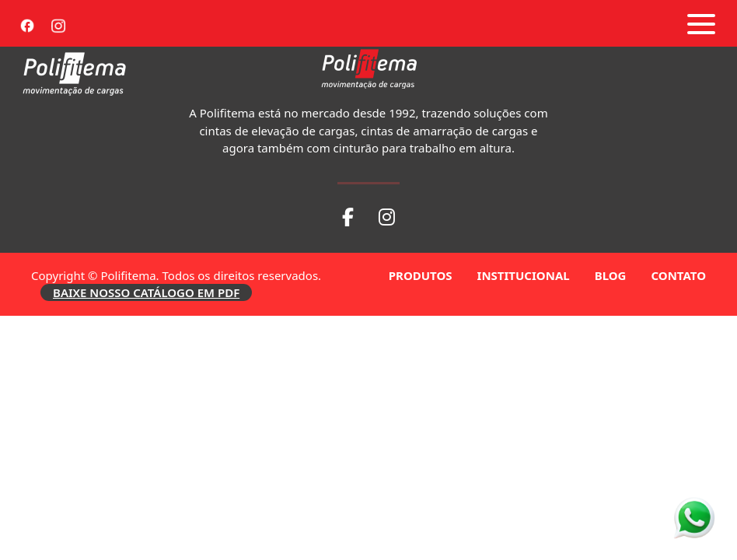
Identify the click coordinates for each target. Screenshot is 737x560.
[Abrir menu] (701, 24)
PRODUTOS (421, 275)
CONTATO (678, 275)
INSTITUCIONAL (524, 275)
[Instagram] (58, 23)
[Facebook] (27, 23)
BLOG (611, 275)
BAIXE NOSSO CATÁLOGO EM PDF (146, 292)
